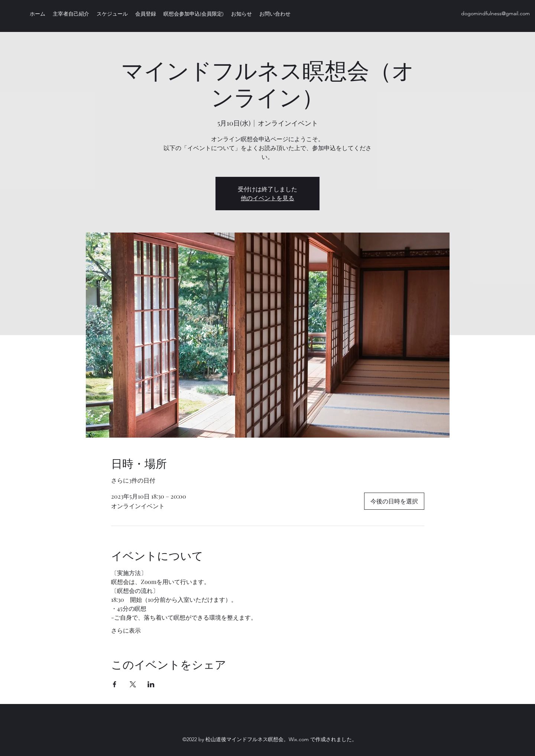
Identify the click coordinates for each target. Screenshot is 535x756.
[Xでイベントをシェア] (133, 684)
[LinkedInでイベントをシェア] (151, 684)
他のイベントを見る (267, 198)
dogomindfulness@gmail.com (495, 13)
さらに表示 (126, 630)
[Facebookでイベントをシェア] (115, 684)
